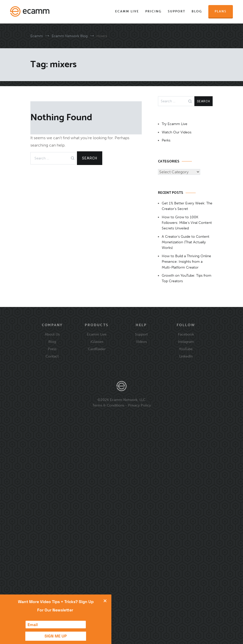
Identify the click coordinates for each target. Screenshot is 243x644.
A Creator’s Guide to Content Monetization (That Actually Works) (186, 242)
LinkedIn (186, 356)
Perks (166, 140)
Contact (52, 356)
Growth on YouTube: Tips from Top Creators (187, 278)
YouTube (186, 349)
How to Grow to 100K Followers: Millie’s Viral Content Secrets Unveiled (187, 223)
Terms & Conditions (108, 405)
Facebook (186, 334)
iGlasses (97, 342)
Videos (141, 342)
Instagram (186, 342)
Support (177, 11)
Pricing (153, 11)
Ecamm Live (127, 11)
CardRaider (97, 349)
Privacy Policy (139, 405)
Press (52, 349)
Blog (197, 11)
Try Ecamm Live (175, 124)
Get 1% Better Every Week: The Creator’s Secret (187, 206)
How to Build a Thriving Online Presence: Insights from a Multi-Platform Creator (186, 262)
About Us (52, 334)
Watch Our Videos (177, 132)
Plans (221, 11)
